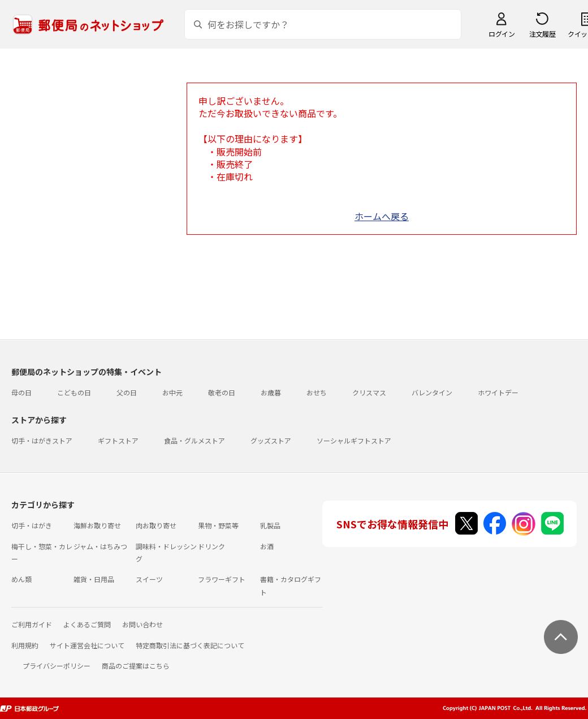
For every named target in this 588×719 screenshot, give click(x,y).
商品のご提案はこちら (136, 666)
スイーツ (149, 579)
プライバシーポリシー (57, 666)
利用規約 (25, 645)
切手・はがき (32, 525)
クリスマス (369, 392)
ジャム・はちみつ (100, 546)
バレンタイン (432, 392)
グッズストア (271, 440)
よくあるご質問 (87, 624)
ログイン (501, 34)
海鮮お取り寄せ (97, 525)
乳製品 (270, 525)
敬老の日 (222, 392)
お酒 (267, 546)
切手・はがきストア (42, 440)
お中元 (172, 392)
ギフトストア (118, 440)
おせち (317, 392)
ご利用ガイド (32, 624)
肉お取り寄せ (156, 525)
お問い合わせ (142, 624)
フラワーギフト (222, 579)
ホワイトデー (498, 392)
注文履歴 (542, 34)
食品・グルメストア (194, 440)
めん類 (21, 579)
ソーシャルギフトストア (354, 440)
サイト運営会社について (87, 645)
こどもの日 (74, 392)
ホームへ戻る (382, 216)
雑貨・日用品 (94, 579)
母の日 (21, 392)
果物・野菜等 (218, 525)
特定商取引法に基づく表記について (190, 645)
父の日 (127, 392)
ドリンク (211, 546)
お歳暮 (271, 392)
